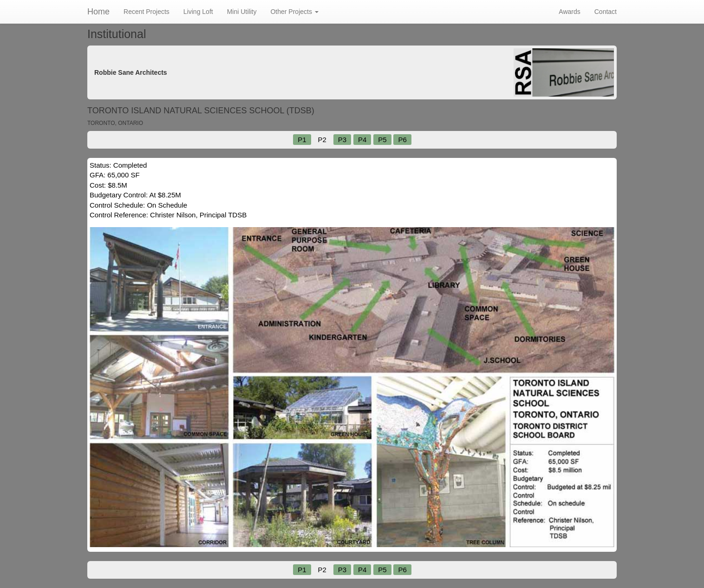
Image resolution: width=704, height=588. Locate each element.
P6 (402, 140)
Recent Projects (147, 12)
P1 (302, 140)
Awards (569, 12)
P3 (342, 140)
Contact (606, 12)
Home (98, 12)
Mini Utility (242, 12)
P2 (322, 140)
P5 (382, 140)
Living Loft (198, 12)
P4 (362, 140)
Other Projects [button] (294, 12)
